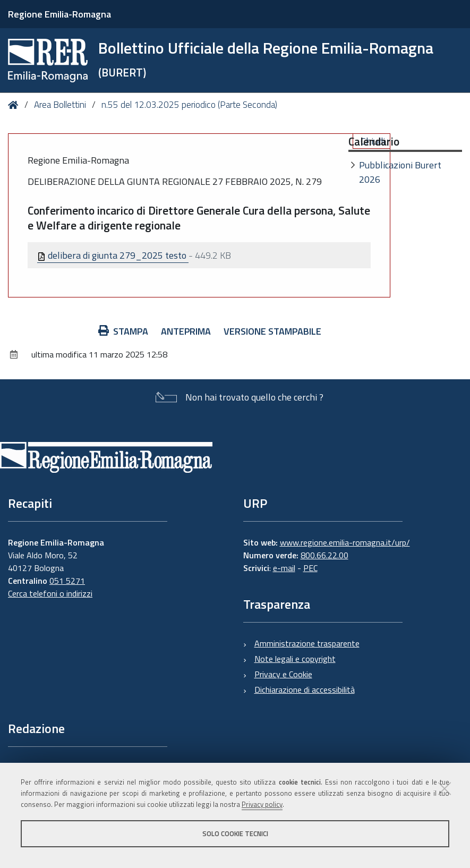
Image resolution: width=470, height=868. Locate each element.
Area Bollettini (60, 105)
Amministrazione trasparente (307, 643)
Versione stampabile (272, 331)
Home (15, 105)
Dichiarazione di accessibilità (305, 690)
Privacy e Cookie (283, 674)
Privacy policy (262, 804)
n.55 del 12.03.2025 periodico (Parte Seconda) (189, 105)
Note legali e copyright (295, 659)
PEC (310, 568)
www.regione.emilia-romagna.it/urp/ (345, 542)
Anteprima (186, 331)
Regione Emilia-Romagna (59, 14)
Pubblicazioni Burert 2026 (400, 172)
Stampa (123, 331)
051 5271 (67, 581)
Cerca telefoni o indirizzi (50, 593)
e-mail (284, 568)
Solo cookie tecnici (235, 833)
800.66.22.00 (324, 555)
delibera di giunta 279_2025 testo (113, 255)
